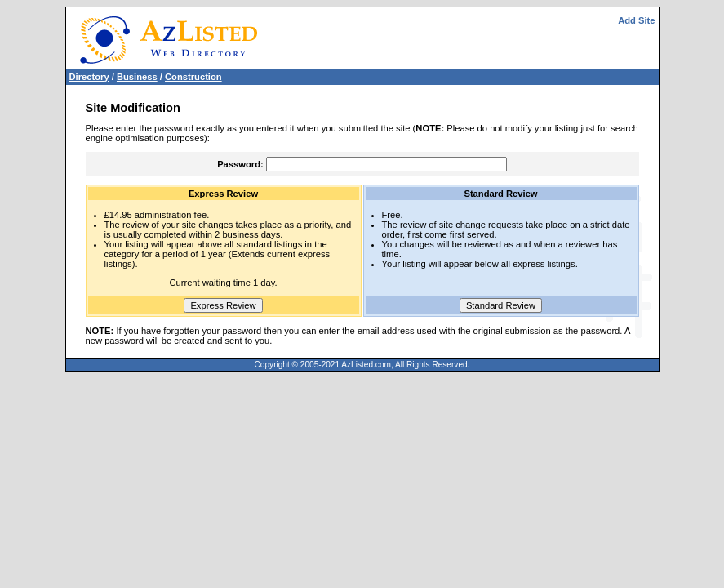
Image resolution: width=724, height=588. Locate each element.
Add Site (636, 20)
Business (137, 77)
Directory (89, 77)
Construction (193, 77)
